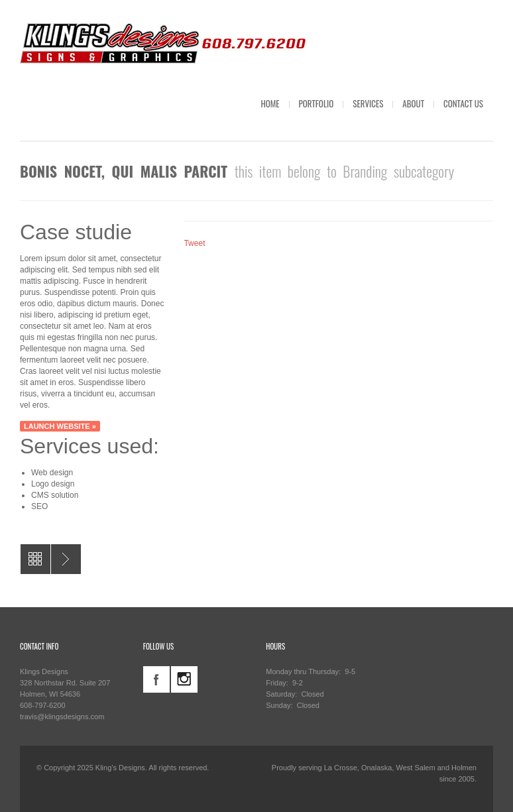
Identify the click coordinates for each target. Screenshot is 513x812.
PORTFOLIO (316, 103)
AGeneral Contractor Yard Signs (66, 559)
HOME (270, 103)
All (35, 559)
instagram (184, 679)
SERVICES (368, 103)
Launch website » (60, 426)
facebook (156, 679)
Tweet (194, 243)
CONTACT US (463, 103)
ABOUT (413, 103)
